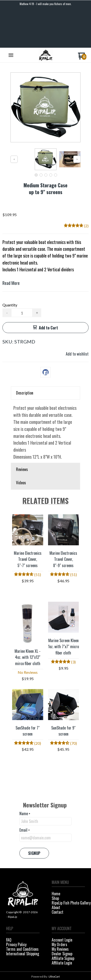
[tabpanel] (45, 393)
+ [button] (37, 275)
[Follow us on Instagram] (50, 965)
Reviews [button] (22, 432)
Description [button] (25, 355)
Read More (11, 245)
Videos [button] (21, 445)
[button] (11, 18)
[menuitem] (68, 856)
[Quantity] (22, 275)
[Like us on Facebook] (41, 965)
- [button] (7, 275)
